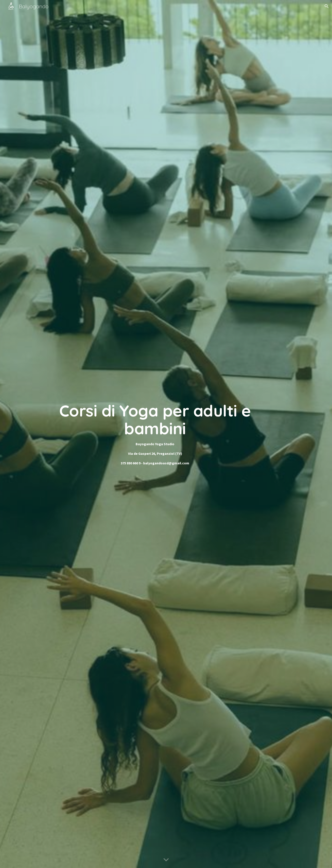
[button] (327, 6)
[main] (155, 434)
